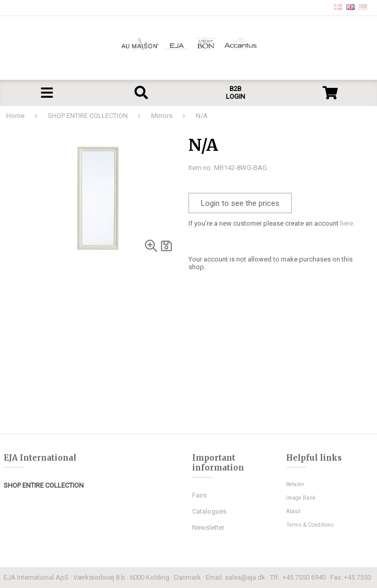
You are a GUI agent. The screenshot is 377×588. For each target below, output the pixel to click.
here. (347, 223)
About (293, 511)
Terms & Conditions (310, 525)
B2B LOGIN (235, 93)
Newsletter (208, 527)
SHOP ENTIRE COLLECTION (88, 116)
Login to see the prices (240, 203)
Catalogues (209, 511)
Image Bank (301, 498)
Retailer (295, 484)
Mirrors (162, 116)
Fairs (199, 495)
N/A (202, 116)
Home (15, 116)
